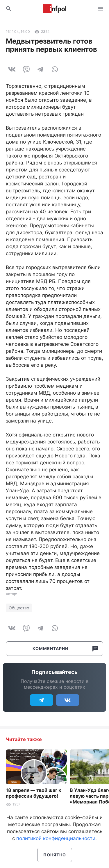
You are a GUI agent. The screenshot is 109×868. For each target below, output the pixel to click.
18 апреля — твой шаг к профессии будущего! (33, 793)
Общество (19, 608)
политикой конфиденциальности (56, 838)
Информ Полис (55, 9)
